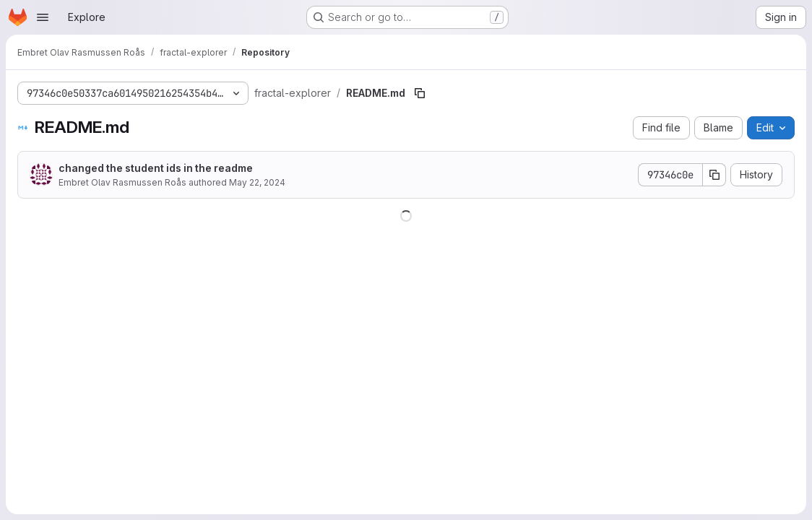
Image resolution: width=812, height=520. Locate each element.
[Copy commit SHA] (714, 175)
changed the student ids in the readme (156, 168)
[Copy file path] (420, 93)
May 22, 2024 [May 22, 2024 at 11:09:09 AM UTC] (257, 182)
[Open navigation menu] (43, 17)
